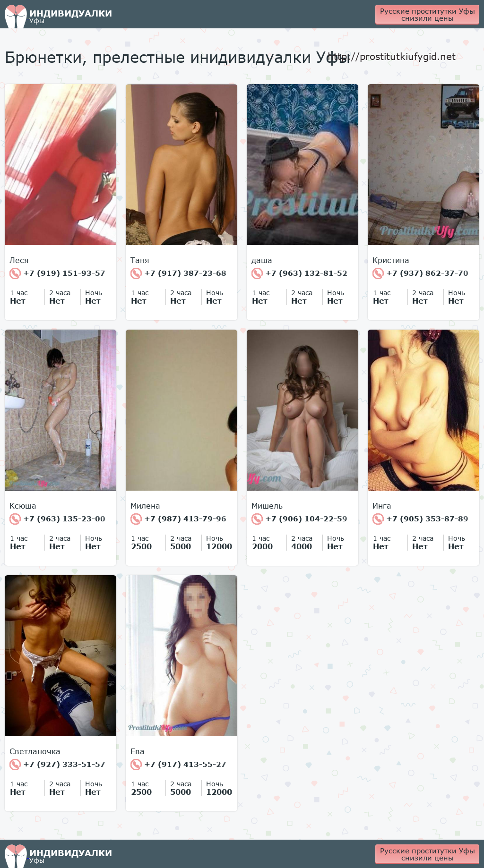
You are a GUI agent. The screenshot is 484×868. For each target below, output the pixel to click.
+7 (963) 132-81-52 (299, 273)
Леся (19, 260)
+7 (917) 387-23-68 (178, 273)
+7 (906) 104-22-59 (299, 519)
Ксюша (23, 506)
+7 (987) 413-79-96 (178, 519)
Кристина (391, 260)
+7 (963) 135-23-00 (57, 519)
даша (262, 260)
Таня (140, 260)
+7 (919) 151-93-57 (57, 273)
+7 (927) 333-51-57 (57, 765)
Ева (138, 751)
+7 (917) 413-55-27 (178, 765)
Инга (382, 506)
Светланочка (35, 751)
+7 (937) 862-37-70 (420, 273)
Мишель (267, 506)
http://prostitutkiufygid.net (392, 56)
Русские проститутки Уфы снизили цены (428, 14)
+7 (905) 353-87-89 (420, 519)
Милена (145, 506)
